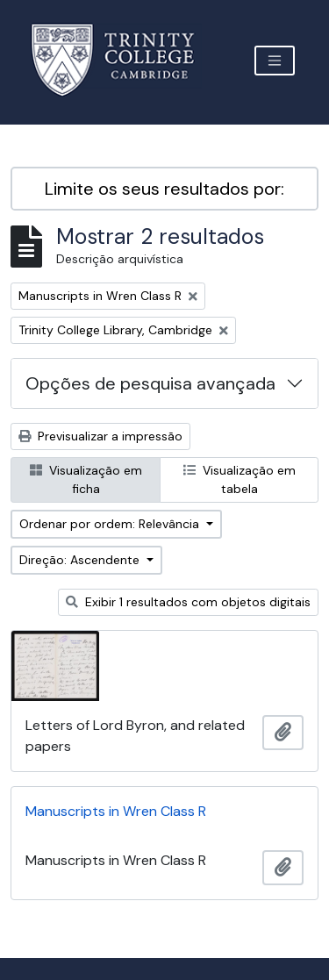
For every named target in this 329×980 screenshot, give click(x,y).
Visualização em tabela (240, 479)
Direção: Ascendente (81, 560)
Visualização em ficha (86, 479)
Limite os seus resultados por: (164, 189)
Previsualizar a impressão (100, 436)
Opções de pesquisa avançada (150, 383)
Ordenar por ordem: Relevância (111, 524)
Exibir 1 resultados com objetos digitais (188, 602)
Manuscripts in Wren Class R (116, 811)
